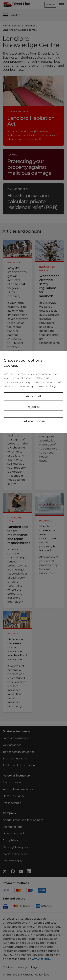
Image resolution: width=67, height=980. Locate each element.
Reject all (33, 407)
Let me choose (33, 421)
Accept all (33, 396)
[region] (33, 392)
